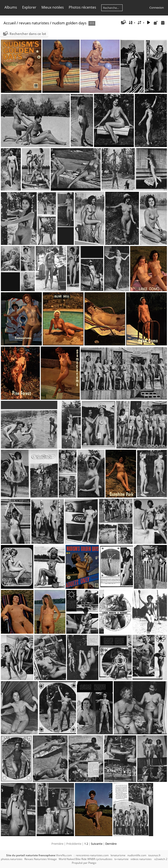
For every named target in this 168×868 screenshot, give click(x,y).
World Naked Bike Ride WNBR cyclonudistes (86, 859)
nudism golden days (69, 23)
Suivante (97, 844)
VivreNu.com (64, 855)
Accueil (10, 23)
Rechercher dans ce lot (28, 34)
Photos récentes (82, 7)
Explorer (29, 7)
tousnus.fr (154, 855)
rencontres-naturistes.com (92, 855)
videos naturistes (141, 859)
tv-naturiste (121, 859)
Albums (11, 7)
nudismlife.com (137, 855)
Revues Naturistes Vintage (41, 859)
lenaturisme (118, 855)
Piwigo (92, 863)
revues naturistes (34, 23)
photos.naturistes (12, 859)
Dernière (111, 844)
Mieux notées (53, 7)
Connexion (157, 8)
